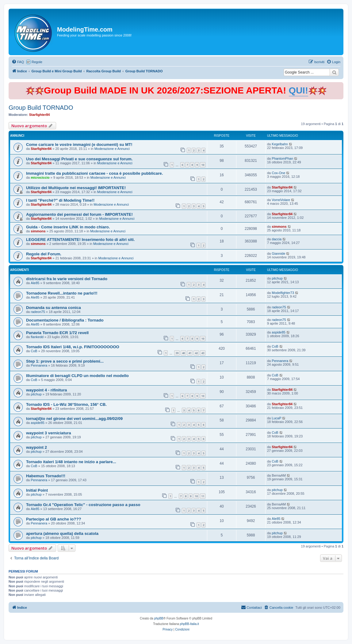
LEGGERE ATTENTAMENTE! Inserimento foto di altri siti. (80, 240)
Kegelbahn (280, 144)
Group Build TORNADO (41, 108)
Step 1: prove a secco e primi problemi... (65, 361)
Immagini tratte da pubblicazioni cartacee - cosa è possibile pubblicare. (94, 173)
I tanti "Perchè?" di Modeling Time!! (60, 200)
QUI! (298, 90)
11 (203, 496)
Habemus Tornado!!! (46, 476)
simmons (38, 231)
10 (203, 165)
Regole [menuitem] (37, 62)
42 (196, 353)
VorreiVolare (281, 200)
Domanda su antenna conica (54, 308)
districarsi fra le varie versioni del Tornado (67, 279)
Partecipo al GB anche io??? (54, 519)
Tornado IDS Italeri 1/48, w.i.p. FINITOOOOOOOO (73, 347)
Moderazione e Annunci (112, 149)
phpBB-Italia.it (189, 624)
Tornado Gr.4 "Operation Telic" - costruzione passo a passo (83, 505)
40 (183, 353)
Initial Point (37, 490)
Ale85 (35, 283)
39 (177, 353)
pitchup (277, 278)
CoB (34, 351)
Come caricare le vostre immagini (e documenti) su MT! (79, 145)
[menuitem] (18, 62)
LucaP (276, 418)
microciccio (40, 177)
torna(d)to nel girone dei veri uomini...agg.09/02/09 (74, 419)
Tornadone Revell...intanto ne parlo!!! (62, 293)
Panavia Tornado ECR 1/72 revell (57, 333)
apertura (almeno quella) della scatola (62, 533)
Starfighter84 (40, 115)
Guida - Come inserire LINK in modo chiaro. (68, 227)
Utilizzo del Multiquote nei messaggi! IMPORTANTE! (76, 188)
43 (203, 353)
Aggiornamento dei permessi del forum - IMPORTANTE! (79, 214)
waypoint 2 (36, 447)
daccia (277, 239)
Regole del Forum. (44, 254)
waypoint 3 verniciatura (49, 433)
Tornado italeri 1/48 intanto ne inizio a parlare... (71, 462)
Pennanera (39, 365)
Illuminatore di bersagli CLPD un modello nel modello (77, 376)
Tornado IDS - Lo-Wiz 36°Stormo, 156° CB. (66, 404)
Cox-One (278, 173)
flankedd (37, 337)
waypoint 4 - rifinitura (46, 390)
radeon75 (38, 312)
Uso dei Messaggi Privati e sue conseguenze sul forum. (79, 159)
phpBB (159, 618)
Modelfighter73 (283, 293)
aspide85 (279, 332)
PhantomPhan (282, 158)
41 (190, 353)
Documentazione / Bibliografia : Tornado (65, 320)
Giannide (278, 253)
